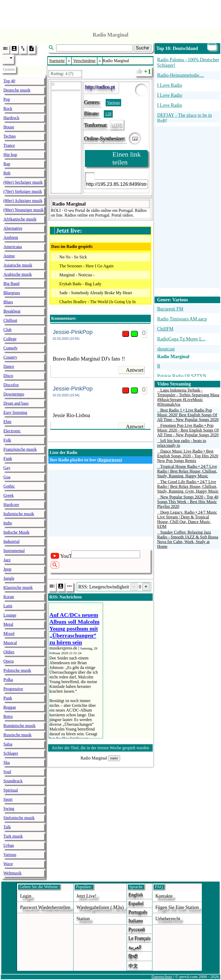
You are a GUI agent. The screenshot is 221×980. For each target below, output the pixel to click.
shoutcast (166, 349)
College (10, 339)
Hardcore (11, 505)
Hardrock (11, 118)
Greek (9, 495)
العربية (135, 947)
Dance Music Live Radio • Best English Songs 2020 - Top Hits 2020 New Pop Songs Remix (188, 456)
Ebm (7, 422)
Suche (143, 48)
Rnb (7, 173)
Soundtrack (13, 781)
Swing (9, 809)
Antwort (135, 370)
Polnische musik (17, 670)
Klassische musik (18, 587)
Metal (8, 624)
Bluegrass (12, 293)
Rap (7, 164)
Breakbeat (12, 311)
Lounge (10, 615)
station (83, 919)
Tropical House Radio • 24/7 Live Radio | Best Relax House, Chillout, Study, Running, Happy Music (187, 471)
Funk (8, 459)
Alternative (13, 228)
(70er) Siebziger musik (23, 191)
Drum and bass (16, 403)
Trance (9, 145)
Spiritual (11, 790)
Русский (137, 929)
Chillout (10, 320)
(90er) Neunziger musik (24, 210)
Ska (7, 762)
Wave (8, 864)
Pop (7, 99)
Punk (8, 698)
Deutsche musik (17, 90)
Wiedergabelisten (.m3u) (100, 907)
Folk (7, 440)
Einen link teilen (127, 158)
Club (7, 330)
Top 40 (9, 81)
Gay (7, 468)
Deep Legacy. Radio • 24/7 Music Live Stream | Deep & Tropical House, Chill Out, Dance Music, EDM (187, 519)
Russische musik (17, 735)
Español (136, 903)
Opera (9, 661)
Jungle (9, 578)
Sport (8, 799)
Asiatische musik (18, 265)
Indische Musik (16, 532)
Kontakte (164, 896)
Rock (8, 109)
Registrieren (110, 460)
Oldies (9, 652)
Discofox (11, 385)
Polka (8, 680)
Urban (9, 845)
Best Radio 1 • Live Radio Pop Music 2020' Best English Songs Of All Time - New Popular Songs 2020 (188, 415)
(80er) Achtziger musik (23, 201)
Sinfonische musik (19, 818)
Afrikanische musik (20, 219)
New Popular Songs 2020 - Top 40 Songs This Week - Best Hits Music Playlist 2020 (188, 502)
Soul (7, 772)
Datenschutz (162, 977)
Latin (8, 606)
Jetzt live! (86, 896)
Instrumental (14, 551)
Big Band (11, 284)
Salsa (8, 744)
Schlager (11, 753)
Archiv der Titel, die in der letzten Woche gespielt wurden (101, 748)
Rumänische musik (19, 726)
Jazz (7, 560)
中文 (133, 966)
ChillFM (165, 329)
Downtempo (14, 394)
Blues (8, 302)
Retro (8, 716)
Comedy (11, 348)
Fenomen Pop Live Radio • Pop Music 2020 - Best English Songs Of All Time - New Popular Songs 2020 (188, 430)
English (136, 895)
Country (10, 357)
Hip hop (10, 155)
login (26, 896)
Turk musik (13, 836)
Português (138, 912)
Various (10, 855)
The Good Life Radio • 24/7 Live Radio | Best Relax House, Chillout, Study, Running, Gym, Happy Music (188, 486)
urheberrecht (168, 919)
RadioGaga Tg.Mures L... (181, 339)
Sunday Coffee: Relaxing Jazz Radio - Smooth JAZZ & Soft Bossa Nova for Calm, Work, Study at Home (188, 539)
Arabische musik (18, 274)
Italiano (136, 921)
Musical (10, 643)
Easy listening (15, 412)
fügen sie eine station (177, 907)
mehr (114, 758)
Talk (7, 827)
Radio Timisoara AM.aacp (182, 319)
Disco (8, 376)
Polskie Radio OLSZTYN (182, 376)
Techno (10, 136)
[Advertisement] (111, 13)
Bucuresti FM (170, 309)
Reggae (10, 707)
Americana (13, 247)
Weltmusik (12, 873)
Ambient (11, 237)
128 (108, 114)
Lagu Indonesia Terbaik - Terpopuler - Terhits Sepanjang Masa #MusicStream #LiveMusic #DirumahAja (188, 397)
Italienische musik (19, 514)
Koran (9, 597)
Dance (9, 366)
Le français (140, 938)
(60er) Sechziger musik (23, 182)
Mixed (9, 634)
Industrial (11, 541)
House (9, 127)
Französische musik (20, 449)
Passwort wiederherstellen (45, 907)
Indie (8, 523)
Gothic (9, 486)
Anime (9, 256)
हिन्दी (133, 957)
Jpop (7, 569)
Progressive (13, 689)
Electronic (12, 431)
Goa (7, 477)
